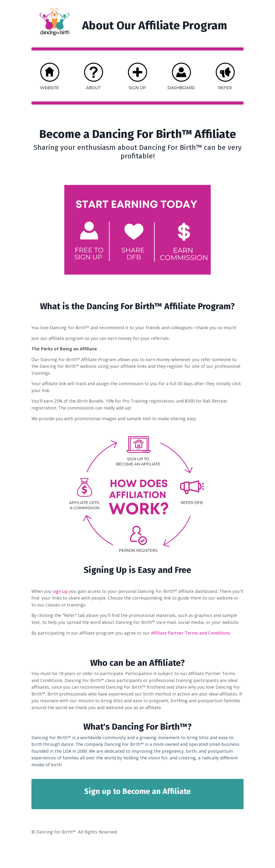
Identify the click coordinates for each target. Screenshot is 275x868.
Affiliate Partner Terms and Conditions (191, 634)
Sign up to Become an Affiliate (137, 793)
